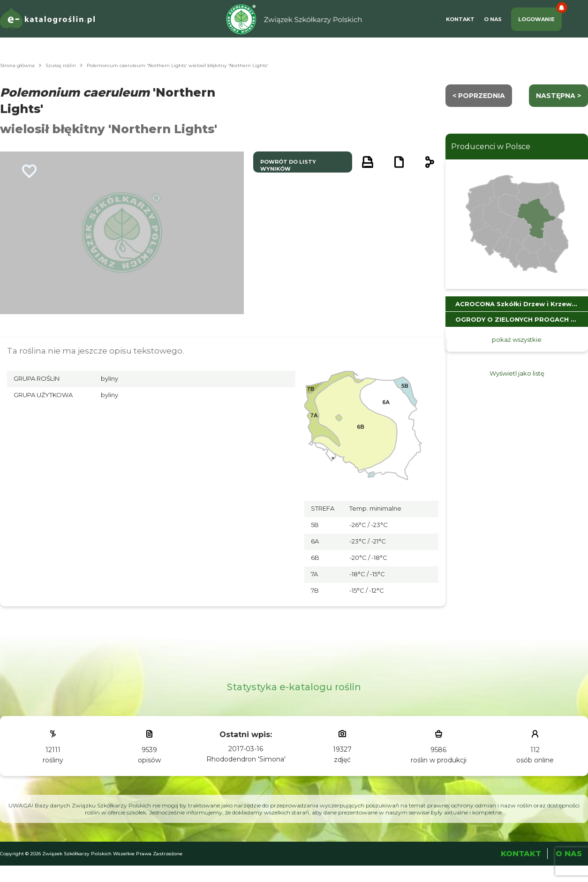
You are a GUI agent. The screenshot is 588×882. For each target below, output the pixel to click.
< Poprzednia (479, 96)
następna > (558, 96)
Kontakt (460, 19)
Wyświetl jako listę (517, 373)
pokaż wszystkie (517, 339)
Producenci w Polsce (491, 147)
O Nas (493, 19)
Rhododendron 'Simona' (246, 759)
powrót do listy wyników (288, 165)
